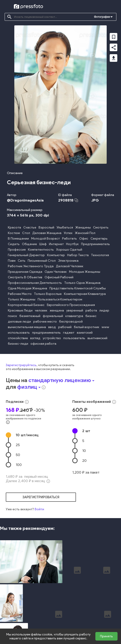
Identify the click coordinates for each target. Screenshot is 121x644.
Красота (14, 227)
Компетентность (41, 250)
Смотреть (101, 227)
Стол (26, 233)
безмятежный (30, 316)
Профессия (17, 250)
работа (91, 310)
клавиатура (74, 316)
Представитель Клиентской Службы (78, 288)
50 (18, 455)
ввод (52, 327)
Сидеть (14, 244)
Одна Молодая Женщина (27, 288)
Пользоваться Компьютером (60, 299)
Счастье (30, 227)
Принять (106, 636)
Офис (84, 239)
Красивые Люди (20, 310)
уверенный (75, 310)
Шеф (43, 244)
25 (18, 445)
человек (41, 310)
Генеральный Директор (26, 255)
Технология (100, 255)
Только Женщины (22, 299)
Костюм (14, 233)
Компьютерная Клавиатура (85, 294)
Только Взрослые (48, 294)
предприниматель (46, 333)
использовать (19, 333)
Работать (70, 239)
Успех (68, 233)
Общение (29, 244)
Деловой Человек (70, 266)
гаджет (69, 333)
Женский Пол (85, 233)
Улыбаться (65, 227)
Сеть (22, 261)
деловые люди (19, 322)
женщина (57, 310)
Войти (39, 509)
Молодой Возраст (45, 239)
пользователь (74, 338)
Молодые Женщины (85, 272)
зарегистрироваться (41, 497)
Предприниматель (95, 244)
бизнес (91, 316)
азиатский (85, 333)
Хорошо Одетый (69, 250)
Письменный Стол (42, 261)
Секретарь (99, 239)
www (105, 327)
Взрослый (46, 227)
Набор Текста (78, 255)
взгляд (35, 338)
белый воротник (87, 327)
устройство (52, 338)
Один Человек (56, 272)
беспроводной (71, 322)
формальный (53, 316)
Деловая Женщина (47, 233)
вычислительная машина (27, 327)
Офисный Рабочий (59, 277)
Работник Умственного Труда (31, 266)
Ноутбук (72, 244)
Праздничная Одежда (25, 272)
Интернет (56, 244)
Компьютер (56, 255)
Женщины (83, 227)
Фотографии (102, 17)
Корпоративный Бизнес (26, 305)
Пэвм (12, 261)
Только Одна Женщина (82, 283)
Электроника (68, 261)
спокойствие (18, 338)
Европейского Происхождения (71, 305)
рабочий (65, 327)
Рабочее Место (20, 294)
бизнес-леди (18, 344)
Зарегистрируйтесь (21, 365)
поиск (12, 316)
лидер (104, 310)
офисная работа (43, 344)
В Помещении (18, 239)
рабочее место (45, 322)
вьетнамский (97, 338)
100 (19, 465)
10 (27, 435)
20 (84, 461)
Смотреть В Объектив (25, 277)
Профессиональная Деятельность (35, 283)
